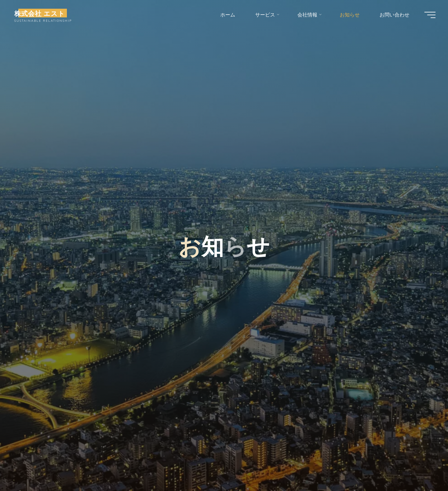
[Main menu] (430, 15)
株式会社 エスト (40, 13)
